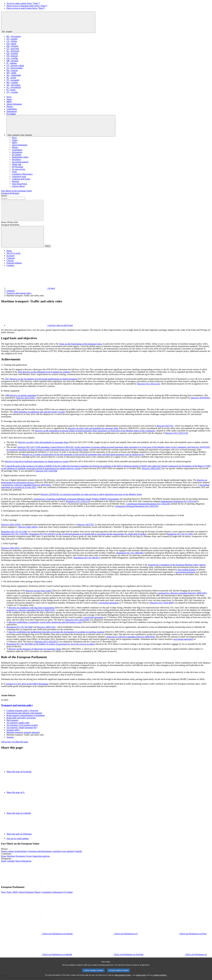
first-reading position (187, 570)
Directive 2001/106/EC (28, 527)
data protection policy (123, 978)
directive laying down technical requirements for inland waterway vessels (37, 461)
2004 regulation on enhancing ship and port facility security (39, 412)
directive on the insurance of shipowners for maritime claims (35, 649)
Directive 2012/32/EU (26, 398)
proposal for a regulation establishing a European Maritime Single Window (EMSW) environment (76, 499)
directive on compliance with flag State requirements (31, 608)
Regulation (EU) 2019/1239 (78, 501)
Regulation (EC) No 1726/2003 (15, 534)
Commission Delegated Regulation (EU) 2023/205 (148, 504)
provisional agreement (186, 572)
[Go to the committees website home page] (4, 856)
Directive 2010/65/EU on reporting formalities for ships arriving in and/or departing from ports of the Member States (91, 494)
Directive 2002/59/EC (11, 548)
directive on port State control (39, 591)
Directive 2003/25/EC (151, 468)
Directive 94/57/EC (165, 426)
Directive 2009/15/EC (46, 627)
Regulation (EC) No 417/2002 (14, 532)
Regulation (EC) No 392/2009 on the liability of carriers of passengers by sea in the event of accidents (51, 644)
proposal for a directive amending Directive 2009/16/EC (183, 593)
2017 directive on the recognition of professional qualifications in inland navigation (41, 379)
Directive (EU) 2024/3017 (47, 642)
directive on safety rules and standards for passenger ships (93, 428)
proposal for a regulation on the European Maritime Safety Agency (177, 565)
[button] (42, 882)
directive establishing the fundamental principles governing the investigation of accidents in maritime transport (57, 632)
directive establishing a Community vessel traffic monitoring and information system (45, 622)
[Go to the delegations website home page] (4, 861)
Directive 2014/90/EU (200, 398)
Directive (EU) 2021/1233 (148, 384)
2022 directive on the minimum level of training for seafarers (44, 372)
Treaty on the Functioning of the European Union (80, 344)
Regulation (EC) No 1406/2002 (130, 553)
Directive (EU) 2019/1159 (176, 433)
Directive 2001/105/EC (11, 525)
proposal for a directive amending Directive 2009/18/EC (131, 637)
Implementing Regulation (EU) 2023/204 (179, 501)
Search (4, 196)
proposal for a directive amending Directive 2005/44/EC (27, 485)
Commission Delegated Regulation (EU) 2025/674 (136, 506)
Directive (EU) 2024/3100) (78, 620)
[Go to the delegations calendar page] (11, 861)
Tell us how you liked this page (15, 742)
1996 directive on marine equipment (21, 395)
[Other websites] (61, 126)
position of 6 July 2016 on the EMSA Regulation (27, 684)
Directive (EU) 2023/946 (46, 471)
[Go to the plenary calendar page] (78, 851)
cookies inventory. (160, 978)
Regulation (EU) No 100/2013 (87, 558)
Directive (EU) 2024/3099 (162, 603)
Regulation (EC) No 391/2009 (20, 627)
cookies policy (141, 978)
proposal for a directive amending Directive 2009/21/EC (31, 610)
